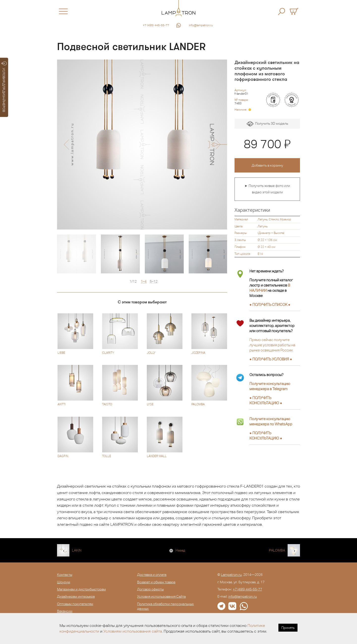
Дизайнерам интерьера (76, 596)
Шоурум (64, 582)
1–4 (144, 281)
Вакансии (65, 611)
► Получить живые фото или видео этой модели (267, 189)
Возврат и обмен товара (156, 582)
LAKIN (77, 550)
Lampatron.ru (231, 575)
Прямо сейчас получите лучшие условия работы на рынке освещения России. (272, 345)
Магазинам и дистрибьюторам (81, 589)
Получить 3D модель (267, 124)
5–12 (154, 281)
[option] (142, 145)
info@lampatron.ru (201, 25)
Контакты (65, 575)
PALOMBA (277, 550)
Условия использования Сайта (161, 596)
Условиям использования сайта (133, 631)
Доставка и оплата (152, 575)
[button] (66, 145)
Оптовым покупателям (75, 604)
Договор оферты (150, 589)
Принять (288, 628)
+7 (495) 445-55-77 (156, 25)
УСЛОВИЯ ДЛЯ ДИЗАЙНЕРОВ (4, 87)
